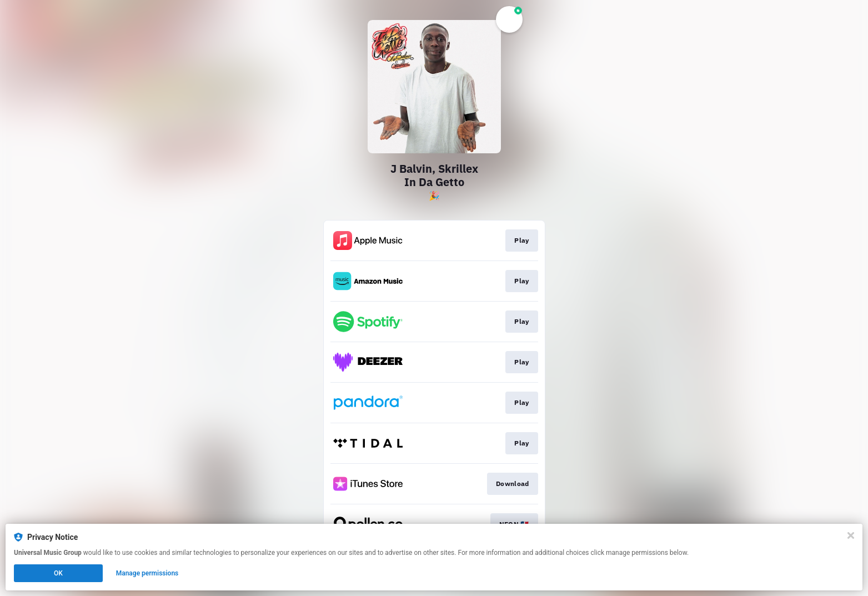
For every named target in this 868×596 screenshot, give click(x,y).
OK (58, 573)
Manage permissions (147, 573)
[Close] (851, 535)
